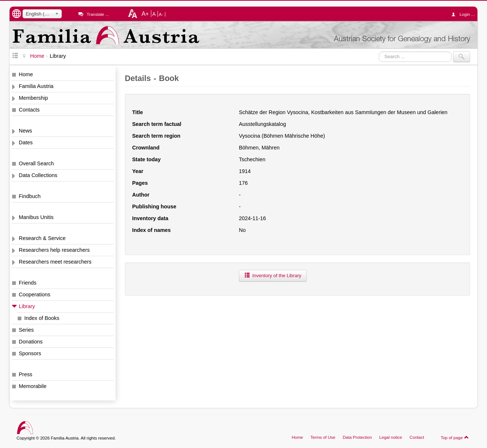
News (25, 131)
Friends (28, 283)
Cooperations (35, 294)
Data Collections (38, 175)
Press (26, 374)
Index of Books (42, 318)
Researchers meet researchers (55, 262)
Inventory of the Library (273, 276)
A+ (145, 14)
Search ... (379, 51)
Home (26, 74)
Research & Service (42, 238)
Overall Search (36, 163)
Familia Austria (36, 86)
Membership (33, 98)
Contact (417, 437)
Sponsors (30, 353)
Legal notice (391, 437)
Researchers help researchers (54, 250)
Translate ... (98, 14)
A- (161, 14)
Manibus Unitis (36, 217)
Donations (31, 342)
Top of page (455, 437)
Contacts (29, 110)
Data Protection (357, 437)
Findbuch (30, 196)
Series (26, 330)
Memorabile (33, 386)
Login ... (465, 14)
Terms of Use (323, 437)
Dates (26, 142)
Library (27, 306)
